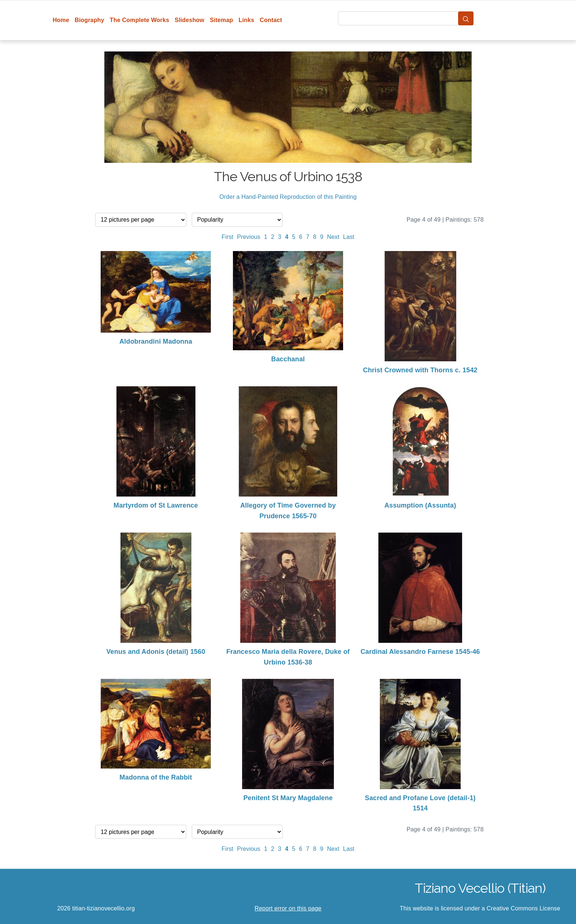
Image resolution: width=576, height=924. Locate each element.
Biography (89, 20)
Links (247, 20)
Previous (249, 237)
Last (349, 237)
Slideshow (190, 20)
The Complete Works (140, 20)
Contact (271, 20)
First (227, 237)
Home (61, 20)
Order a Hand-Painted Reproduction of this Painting (288, 197)
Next (333, 237)
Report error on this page (288, 908)
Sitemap (221, 20)
